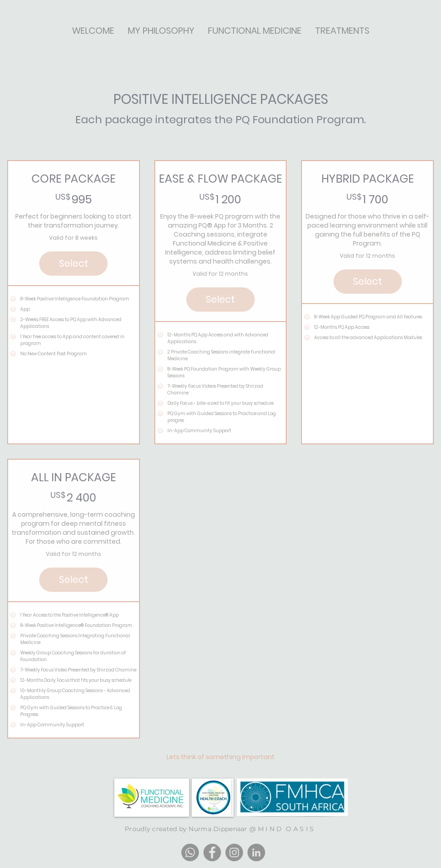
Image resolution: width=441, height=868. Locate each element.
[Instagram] (234, 852)
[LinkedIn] (256, 852)
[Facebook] (212, 852)
